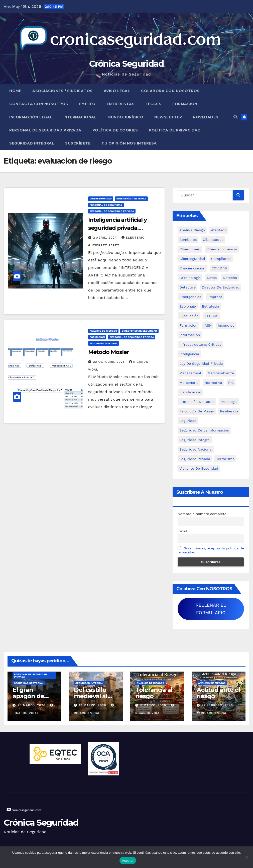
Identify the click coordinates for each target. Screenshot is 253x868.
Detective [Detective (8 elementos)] (187, 287)
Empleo (87, 104)
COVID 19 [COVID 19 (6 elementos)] (219, 268)
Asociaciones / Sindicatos (62, 91)
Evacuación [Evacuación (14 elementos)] (189, 316)
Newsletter (168, 117)
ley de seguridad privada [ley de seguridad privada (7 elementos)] (201, 364)
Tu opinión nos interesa (129, 143)
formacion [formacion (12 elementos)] (188, 325)
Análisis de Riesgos (103, 331)
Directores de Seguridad (139, 331)
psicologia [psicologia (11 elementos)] (229, 402)
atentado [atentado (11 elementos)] (219, 230)
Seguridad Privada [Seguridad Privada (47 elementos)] (195, 459)
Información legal (31, 117)
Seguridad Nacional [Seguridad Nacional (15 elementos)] (196, 449)
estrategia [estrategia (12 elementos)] (210, 306)
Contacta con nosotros (39, 104)
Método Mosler (109, 352)
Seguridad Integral (32, 143)
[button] (235, 117)
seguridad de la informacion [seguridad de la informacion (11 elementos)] (204, 430)
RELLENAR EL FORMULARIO (211, 609)
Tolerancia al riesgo (154, 693)
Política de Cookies (115, 130)
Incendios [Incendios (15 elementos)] (226, 325)
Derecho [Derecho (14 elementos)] (230, 278)
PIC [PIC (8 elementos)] (231, 383)
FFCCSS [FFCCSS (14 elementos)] (211, 316)
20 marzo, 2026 (32, 705)
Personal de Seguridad (106, 205)
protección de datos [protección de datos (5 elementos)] (197, 402)
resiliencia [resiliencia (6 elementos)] (229, 411)
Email (182, 531)
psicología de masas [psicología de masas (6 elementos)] (197, 411)
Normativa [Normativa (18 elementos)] (213, 383)
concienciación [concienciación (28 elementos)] (192, 268)
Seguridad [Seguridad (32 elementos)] (188, 421)
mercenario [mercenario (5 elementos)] (189, 383)
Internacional (80, 117)
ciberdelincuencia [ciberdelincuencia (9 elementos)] (222, 249)
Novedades (206, 117)
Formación (185, 104)
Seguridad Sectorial (29, 683)
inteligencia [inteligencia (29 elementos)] (189, 354)
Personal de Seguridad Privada (45, 130)
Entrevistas (121, 104)
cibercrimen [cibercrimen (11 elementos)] (190, 249)
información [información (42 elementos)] (190, 335)
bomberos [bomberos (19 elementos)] (188, 240)
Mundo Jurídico (125, 117)
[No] (247, 857)
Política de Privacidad (175, 130)
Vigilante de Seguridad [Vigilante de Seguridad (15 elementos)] (199, 468)
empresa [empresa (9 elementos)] (215, 297)
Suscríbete (78, 143)
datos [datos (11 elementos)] (212, 278)
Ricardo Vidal (212, 713)
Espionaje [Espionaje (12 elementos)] (188, 306)
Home (15, 91)
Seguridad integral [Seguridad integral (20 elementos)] (195, 440)
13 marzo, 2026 (93, 705)
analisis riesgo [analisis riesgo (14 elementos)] (192, 230)
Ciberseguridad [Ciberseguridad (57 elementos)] (192, 259)
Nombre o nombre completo (202, 514)
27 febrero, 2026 (217, 705)
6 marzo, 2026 (154, 705)
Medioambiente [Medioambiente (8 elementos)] (221, 373)
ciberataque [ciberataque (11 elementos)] (213, 240)
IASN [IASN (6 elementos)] (208, 325)
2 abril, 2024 (106, 238)
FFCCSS (153, 104)
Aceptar (128, 861)
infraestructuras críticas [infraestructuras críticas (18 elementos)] (200, 344)
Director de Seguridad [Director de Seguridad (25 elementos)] (221, 287)
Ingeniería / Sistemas (131, 199)
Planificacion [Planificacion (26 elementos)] (190, 392)
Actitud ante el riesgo (218, 693)
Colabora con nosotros (170, 91)
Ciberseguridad (101, 199)
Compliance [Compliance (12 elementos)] (221, 259)
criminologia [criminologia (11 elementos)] (190, 278)
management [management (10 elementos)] (190, 373)
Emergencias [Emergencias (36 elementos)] (190, 297)
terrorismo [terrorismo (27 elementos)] (225, 459)
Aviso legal (117, 91)
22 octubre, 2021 (109, 362)
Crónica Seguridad (126, 64)
